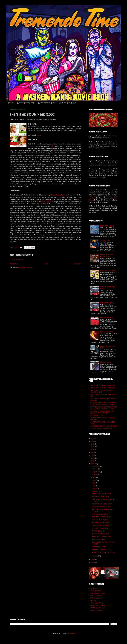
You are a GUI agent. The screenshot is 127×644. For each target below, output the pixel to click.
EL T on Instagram (47, 103)
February (96, 491)
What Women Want (58, 195)
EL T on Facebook (25, 103)
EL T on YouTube (68, 103)
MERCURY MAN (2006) (108, 271)
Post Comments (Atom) (26, 267)
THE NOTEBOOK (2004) (100, 528)
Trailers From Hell (96, 610)
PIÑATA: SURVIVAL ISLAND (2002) (107, 255)
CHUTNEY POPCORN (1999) (102, 517)
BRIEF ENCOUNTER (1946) (101, 537)
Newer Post (14, 264)
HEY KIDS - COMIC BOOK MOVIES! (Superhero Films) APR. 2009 (102, 412)
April (94, 486)
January (95, 556)
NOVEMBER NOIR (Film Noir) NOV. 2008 (104, 426)
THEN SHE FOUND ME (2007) (102, 525)
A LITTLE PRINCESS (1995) (101, 507)
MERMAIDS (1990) (98, 531)
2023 (93, 438)
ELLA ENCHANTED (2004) (101, 523)
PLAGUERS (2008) (106, 332)
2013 (93, 452)
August (95, 475)
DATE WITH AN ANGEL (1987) (102, 504)
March (95, 489)
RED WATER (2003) (107, 317)
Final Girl (93, 601)
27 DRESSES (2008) (99, 547)
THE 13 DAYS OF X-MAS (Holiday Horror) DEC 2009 (102, 391)
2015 (93, 450)
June (94, 480)
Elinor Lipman (46, 202)
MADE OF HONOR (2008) (101, 534)
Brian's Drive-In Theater (98, 593)
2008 (93, 559)
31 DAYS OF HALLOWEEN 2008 (101, 429)
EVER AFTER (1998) (99, 539)
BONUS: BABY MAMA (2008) (102, 494)
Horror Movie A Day (97, 603)
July (94, 477)
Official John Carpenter (98, 605)
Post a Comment (18, 260)
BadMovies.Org (95, 588)
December (96, 466)
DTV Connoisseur (96, 598)
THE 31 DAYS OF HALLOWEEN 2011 (103, 388)
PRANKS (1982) (105, 362)
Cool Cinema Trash (97, 596)
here (39, 135)
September (96, 472)
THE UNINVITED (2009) (100, 514)
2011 (93, 458)
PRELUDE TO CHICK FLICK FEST (104, 552)
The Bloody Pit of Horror (98, 608)
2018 (93, 447)
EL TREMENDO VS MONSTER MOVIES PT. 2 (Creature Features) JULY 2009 (104, 404)
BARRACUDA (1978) (107, 226)
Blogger (72, 633)
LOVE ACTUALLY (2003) (100, 520)
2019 (93, 444)
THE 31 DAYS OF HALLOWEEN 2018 (103, 385)
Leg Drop (92, 198)
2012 (93, 455)
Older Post (77, 264)
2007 (93, 562)
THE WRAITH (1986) (107, 303)
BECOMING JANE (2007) (100, 497)
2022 (93, 441)
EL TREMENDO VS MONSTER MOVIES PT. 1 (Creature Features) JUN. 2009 (104, 408)
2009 (93, 464)
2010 (93, 461)
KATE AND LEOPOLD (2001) (102, 550)
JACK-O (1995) (105, 240)
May (94, 483)
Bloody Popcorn (96, 591)
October (95, 469)
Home (10, 103)
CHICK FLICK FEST (97, 415)
